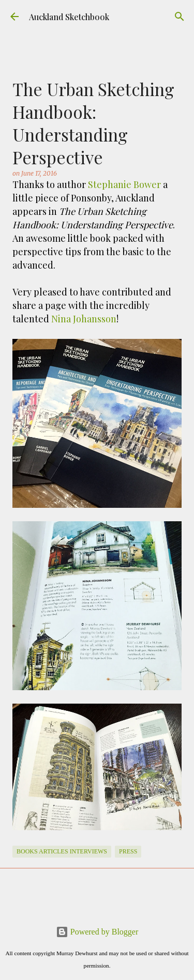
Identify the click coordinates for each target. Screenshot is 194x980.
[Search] (180, 17)
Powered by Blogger (97, 932)
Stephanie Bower (124, 184)
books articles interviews (62, 851)
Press (128, 851)
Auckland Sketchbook (69, 17)
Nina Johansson (84, 319)
